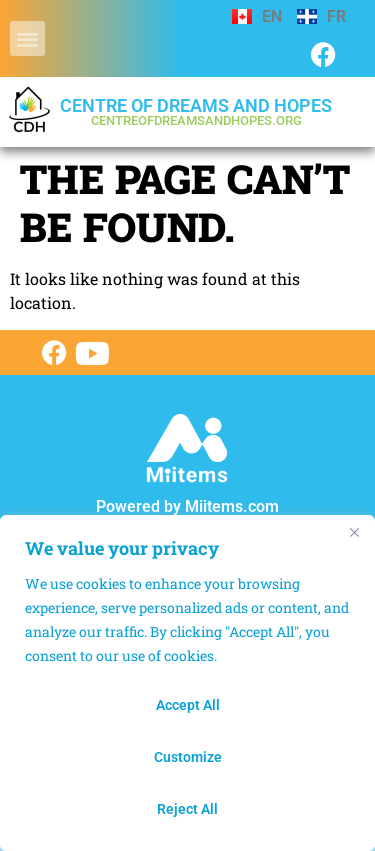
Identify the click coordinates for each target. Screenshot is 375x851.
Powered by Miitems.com (187, 506)
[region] (187, 683)
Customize (188, 757)
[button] (27, 38)
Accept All (188, 705)
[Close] (354, 532)
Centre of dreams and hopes (196, 111)
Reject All (187, 809)
